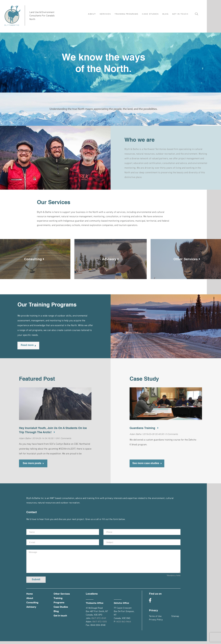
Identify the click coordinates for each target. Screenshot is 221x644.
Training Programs (59, 603)
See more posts (33, 466)
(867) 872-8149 (99, 621)
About (30, 601)
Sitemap (175, 619)
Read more (28, 347)
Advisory (110, 261)
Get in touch (60, 619)
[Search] (197, 12)
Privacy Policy (156, 622)
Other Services (187, 261)
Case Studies (61, 610)
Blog (56, 614)
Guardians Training (144, 429)
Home (30, 597)
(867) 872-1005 (100, 624)
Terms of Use (155, 619)
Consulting (34, 261)
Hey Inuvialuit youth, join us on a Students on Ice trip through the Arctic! (53, 432)
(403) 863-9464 (123, 624)
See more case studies (147, 466)
